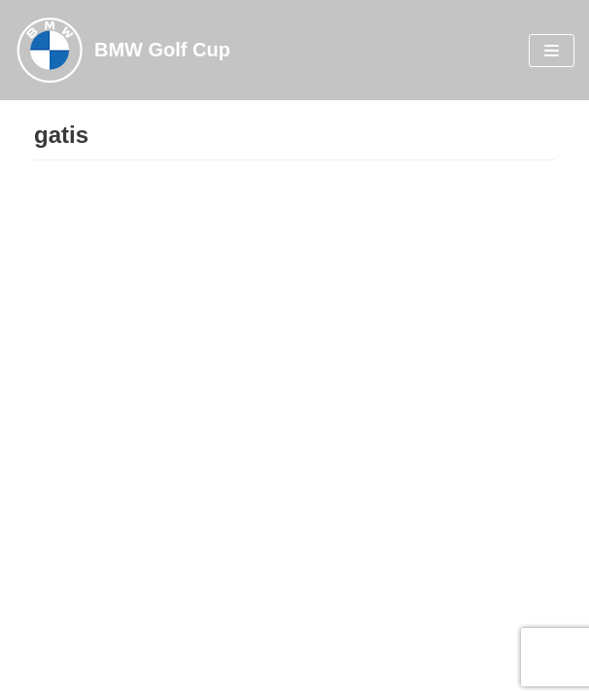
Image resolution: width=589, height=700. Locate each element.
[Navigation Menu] (552, 51)
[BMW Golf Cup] (122, 50)
